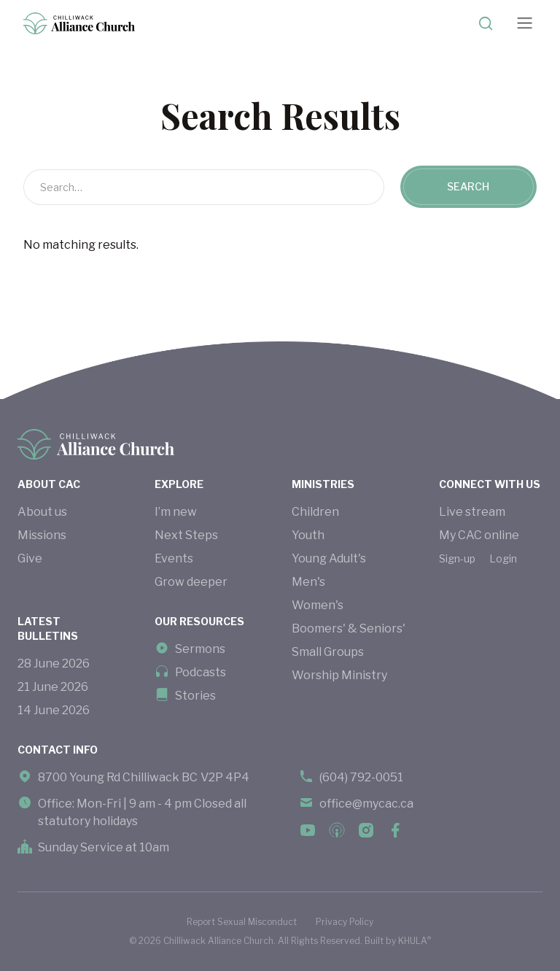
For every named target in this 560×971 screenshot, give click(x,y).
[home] (79, 23)
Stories (195, 696)
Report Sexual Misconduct (242, 922)
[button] (525, 23)
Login (503, 558)
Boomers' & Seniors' (349, 628)
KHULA (415, 940)
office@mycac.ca (366, 804)
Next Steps (186, 535)
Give (30, 558)
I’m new (176, 512)
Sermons (200, 649)
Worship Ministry (339, 675)
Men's (308, 582)
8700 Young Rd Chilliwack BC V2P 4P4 (144, 777)
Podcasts (201, 672)
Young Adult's (329, 558)
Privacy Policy (345, 922)
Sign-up (457, 558)
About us (42, 512)
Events (174, 558)
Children (315, 512)
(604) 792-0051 (361, 777)
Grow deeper (191, 582)
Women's (318, 605)
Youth (308, 535)
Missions (42, 535)
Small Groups (328, 652)
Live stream (472, 512)
